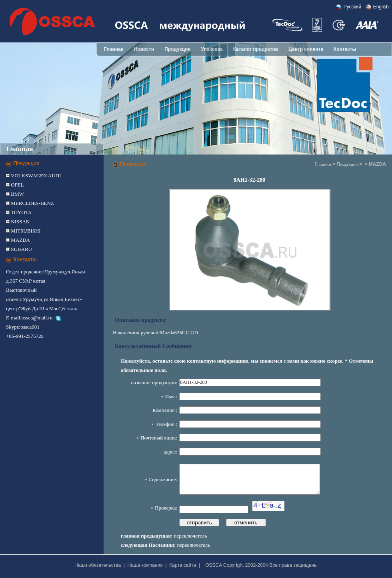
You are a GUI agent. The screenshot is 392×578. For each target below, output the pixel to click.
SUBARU (21, 249)
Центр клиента (306, 49)
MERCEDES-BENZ (32, 203)
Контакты (345, 49)
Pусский (353, 7)
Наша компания (145, 565)
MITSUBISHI (25, 231)
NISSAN (20, 222)
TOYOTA (21, 212)
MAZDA (20, 240)
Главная (114, 49)
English (381, 7)
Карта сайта (183, 565)
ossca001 (30, 327)
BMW (17, 194)
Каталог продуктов (256, 49)
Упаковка (212, 49)
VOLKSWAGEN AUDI (35, 176)
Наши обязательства (98, 565)
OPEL (17, 185)
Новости (144, 49)
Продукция (177, 49)
